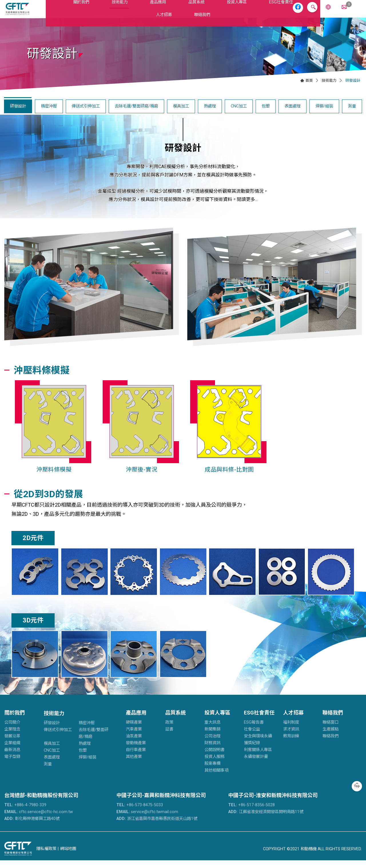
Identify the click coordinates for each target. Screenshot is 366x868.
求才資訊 (291, 737)
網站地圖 (68, 856)
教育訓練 (291, 744)
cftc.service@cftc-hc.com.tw (39, 820)
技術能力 (97, 12)
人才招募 (269, 12)
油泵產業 (134, 744)
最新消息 (12, 757)
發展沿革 (12, 744)
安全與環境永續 (258, 744)
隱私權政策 (46, 856)
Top (357, 786)
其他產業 (134, 764)
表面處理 (293, 114)
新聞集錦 (212, 737)
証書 (169, 737)
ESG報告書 (254, 730)
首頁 (309, 88)
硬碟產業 (134, 730)
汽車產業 (134, 737)
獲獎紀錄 (252, 751)
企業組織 (12, 751)
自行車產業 (136, 757)
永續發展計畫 (256, 764)
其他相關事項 (216, 778)
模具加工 (181, 114)
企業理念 (12, 737)
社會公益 (252, 737)
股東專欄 (212, 771)
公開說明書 (214, 757)
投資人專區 (194, 12)
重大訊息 (212, 730)
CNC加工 (239, 114)
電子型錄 (12, 764)
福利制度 (291, 730)
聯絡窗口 (331, 730)
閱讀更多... (247, 207)
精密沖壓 (49, 114)
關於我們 (65, 12)
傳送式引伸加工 (86, 114)
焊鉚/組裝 (324, 114)
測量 (352, 114)
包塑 (266, 114)
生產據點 (331, 737)
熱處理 (210, 114)
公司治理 (212, 744)
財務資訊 (212, 751)
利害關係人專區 (258, 757)
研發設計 (18, 114)
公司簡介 (12, 730)
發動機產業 (136, 751)
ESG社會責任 (233, 12)
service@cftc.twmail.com (147, 820)
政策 (169, 730)
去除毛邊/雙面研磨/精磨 (136, 114)
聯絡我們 (333, 720)
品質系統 (160, 12)
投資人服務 (214, 764)
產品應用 (129, 12)
